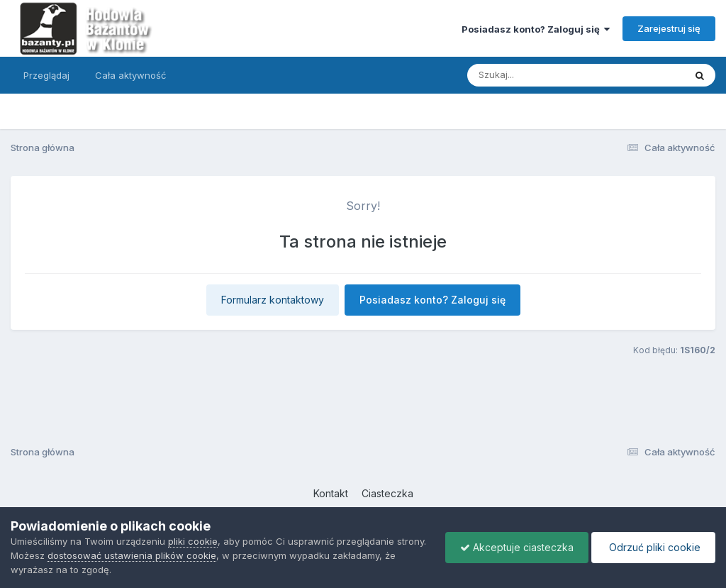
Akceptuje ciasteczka (517, 547)
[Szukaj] (541, 75)
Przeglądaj (46, 75)
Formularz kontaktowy (273, 300)
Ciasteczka (387, 493)
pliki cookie (193, 541)
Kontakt (331, 493)
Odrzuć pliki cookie (653, 547)
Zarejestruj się (669, 28)
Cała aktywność (130, 75)
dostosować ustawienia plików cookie (132, 555)
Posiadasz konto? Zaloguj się (536, 29)
